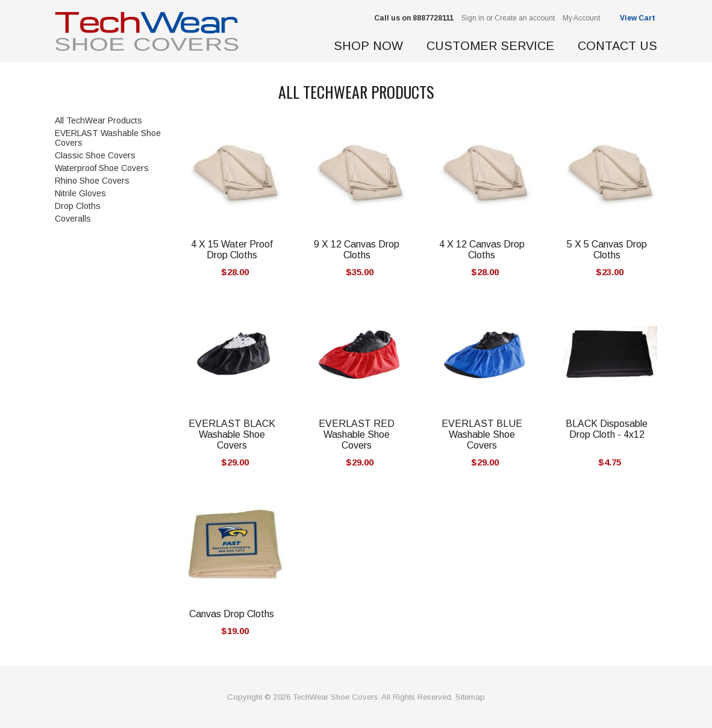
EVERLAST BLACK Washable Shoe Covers (232, 434)
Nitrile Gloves (80, 193)
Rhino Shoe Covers (92, 181)
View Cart (639, 18)
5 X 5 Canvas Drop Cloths (607, 250)
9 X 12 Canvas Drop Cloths (357, 250)
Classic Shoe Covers (95, 155)
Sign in (473, 18)
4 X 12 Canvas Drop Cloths (482, 250)
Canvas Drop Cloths (232, 614)
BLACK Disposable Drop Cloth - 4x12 (607, 429)
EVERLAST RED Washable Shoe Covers (357, 434)
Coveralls (73, 219)
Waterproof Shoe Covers (102, 168)
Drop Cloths (78, 206)
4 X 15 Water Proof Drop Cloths (232, 250)
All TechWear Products (98, 120)
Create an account (525, 18)
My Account (581, 18)
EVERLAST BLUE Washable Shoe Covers (482, 434)
